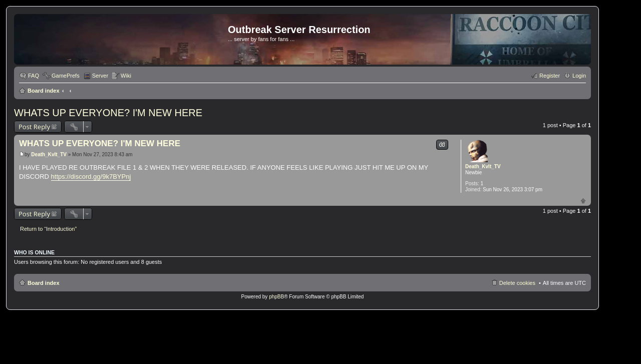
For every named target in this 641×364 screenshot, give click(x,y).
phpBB (276, 297)
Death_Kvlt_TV (483, 166)
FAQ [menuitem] (34, 76)
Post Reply (34, 127)
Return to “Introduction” (48, 229)
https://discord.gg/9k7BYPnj (91, 176)
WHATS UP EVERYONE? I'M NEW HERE (108, 113)
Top (583, 201)
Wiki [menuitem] (126, 76)
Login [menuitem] (579, 76)
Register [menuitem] (550, 76)
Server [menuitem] (100, 76)
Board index (44, 91)
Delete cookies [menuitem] (517, 283)
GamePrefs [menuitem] (66, 76)
